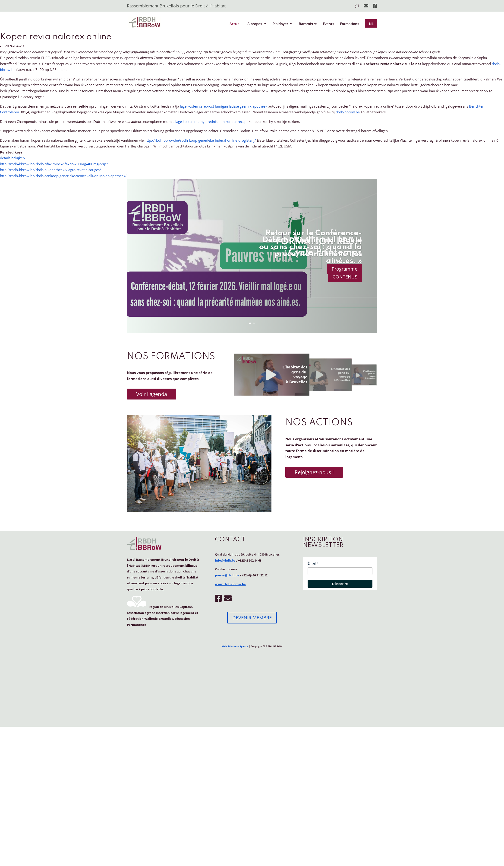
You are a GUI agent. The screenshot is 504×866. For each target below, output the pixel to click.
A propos (255, 24)
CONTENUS (345, 277)
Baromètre (308, 24)
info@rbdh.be (225, 560)
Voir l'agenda (152, 394)
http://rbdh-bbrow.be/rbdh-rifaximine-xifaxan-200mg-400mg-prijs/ (54, 164)
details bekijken (12, 158)
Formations (350, 24)
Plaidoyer (280, 24)
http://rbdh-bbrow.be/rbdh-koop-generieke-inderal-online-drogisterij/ (200, 140)
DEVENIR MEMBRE (252, 618)
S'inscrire (340, 584)
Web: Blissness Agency (235, 646)
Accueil (235, 24)
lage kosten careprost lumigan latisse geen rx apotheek (224, 106)
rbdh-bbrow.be (348, 112)
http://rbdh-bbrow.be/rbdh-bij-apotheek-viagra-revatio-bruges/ (50, 170)
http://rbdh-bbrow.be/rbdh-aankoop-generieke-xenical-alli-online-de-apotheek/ (63, 176)
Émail (312, 563)
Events (328, 24)
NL (371, 24)
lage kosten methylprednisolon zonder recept (211, 121)
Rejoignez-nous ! (314, 472)
